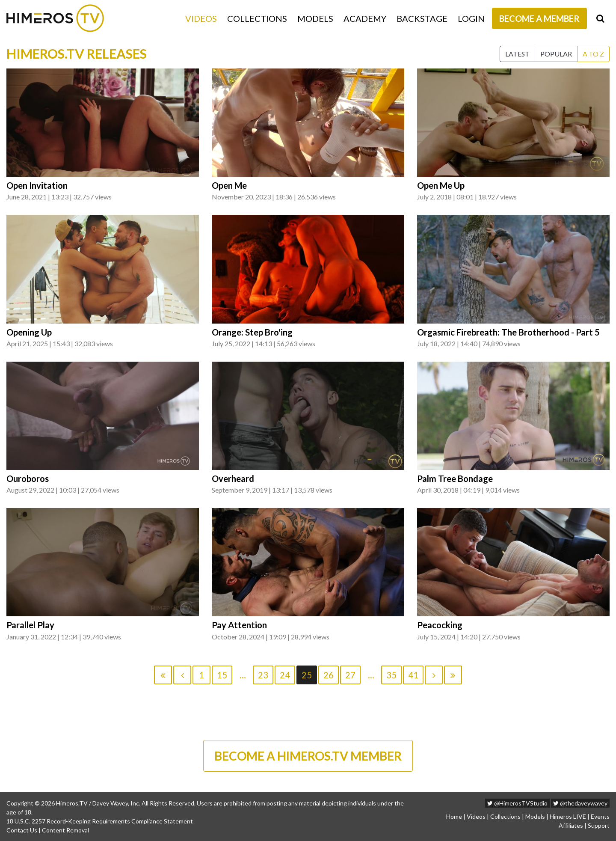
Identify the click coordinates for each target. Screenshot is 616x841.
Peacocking (440, 625)
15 (222, 675)
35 (391, 675)
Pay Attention (239, 625)
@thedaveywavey (580, 803)
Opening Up (29, 332)
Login (471, 18)
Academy (365, 18)
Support (599, 825)
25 (307, 675)
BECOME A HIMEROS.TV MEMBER (308, 756)
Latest (517, 54)
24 (285, 675)
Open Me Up (441, 185)
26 (329, 675)
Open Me (229, 185)
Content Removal (65, 830)
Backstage (422, 18)
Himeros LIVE (568, 816)
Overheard (233, 478)
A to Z (593, 54)
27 (350, 675)
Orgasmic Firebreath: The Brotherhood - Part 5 (508, 332)
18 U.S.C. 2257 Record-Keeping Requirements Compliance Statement (100, 821)
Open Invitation (37, 185)
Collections (257, 18)
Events (600, 816)
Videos (201, 18)
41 (413, 675)
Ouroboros (28, 478)
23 (263, 675)
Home (454, 816)
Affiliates (571, 825)
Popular (556, 54)
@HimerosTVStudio (517, 803)
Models (315, 18)
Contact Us (22, 830)
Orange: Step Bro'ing (252, 332)
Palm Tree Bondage (455, 478)
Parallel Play (30, 625)
